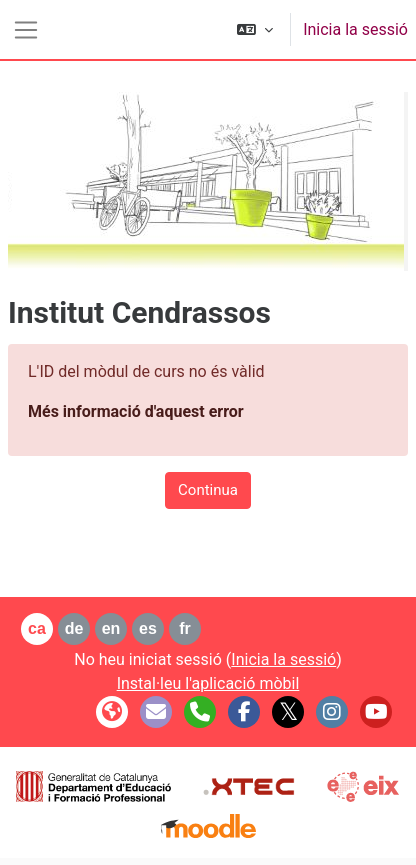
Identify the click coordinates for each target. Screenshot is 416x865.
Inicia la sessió (355, 29)
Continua (208, 490)
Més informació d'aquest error (136, 411)
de (74, 628)
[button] (255, 29)
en (111, 628)
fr (185, 628)
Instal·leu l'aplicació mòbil (208, 683)
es (148, 628)
